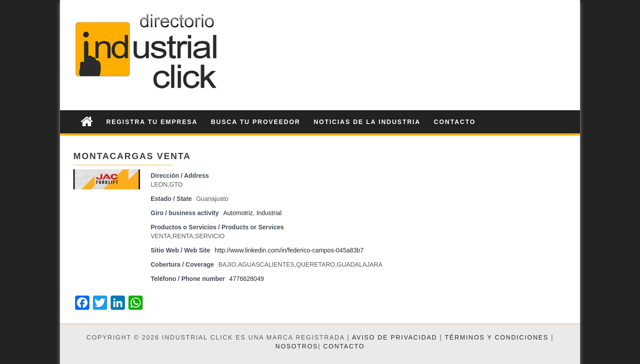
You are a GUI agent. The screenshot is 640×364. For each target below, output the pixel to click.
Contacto (455, 122)
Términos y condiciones (497, 337)
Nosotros (297, 346)
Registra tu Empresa (152, 122)
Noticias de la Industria (367, 122)
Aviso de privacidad (395, 337)
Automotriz (238, 213)
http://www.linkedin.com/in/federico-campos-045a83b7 (289, 250)
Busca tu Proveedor (256, 122)
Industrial (269, 213)
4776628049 (247, 279)
